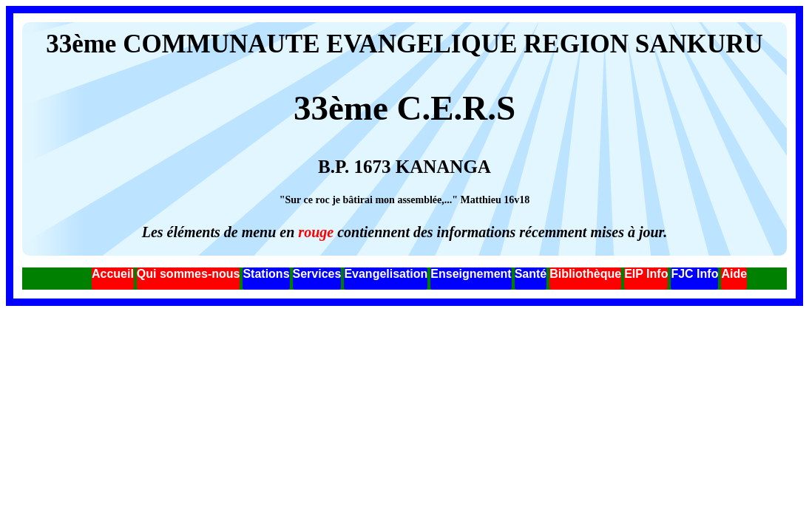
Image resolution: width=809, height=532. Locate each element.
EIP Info (646, 274)
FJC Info (694, 274)
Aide (734, 274)
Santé (531, 274)
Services (317, 274)
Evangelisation (386, 274)
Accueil (113, 274)
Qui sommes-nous (189, 274)
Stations (266, 274)
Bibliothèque (585, 274)
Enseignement (471, 274)
